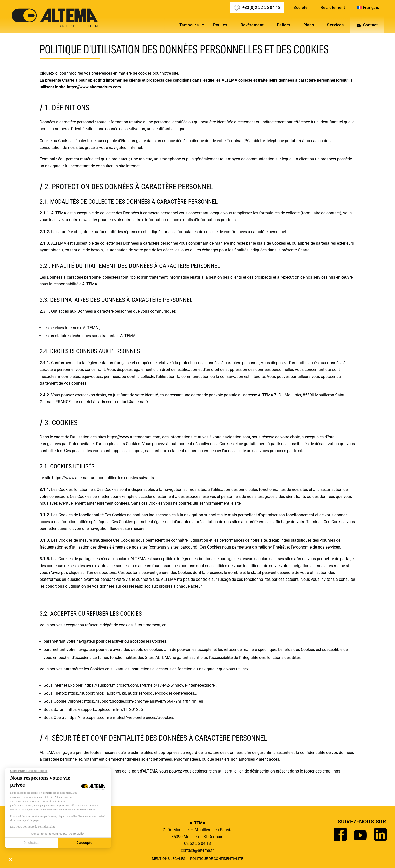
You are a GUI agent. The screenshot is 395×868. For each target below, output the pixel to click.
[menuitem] (369, 7)
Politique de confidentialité (217, 859)
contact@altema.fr (132, 402)
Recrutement (333, 7)
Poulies (220, 25)
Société (301, 7)
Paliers (284, 25)
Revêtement (252, 25)
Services (335, 25)
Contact (370, 25)
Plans (309, 25)
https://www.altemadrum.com (94, 87)
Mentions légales (169, 859)
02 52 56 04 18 (197, 843)
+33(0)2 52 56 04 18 (261, 7)
